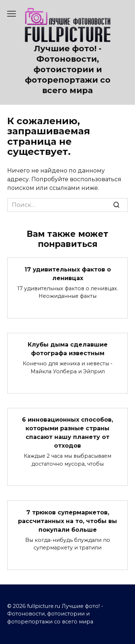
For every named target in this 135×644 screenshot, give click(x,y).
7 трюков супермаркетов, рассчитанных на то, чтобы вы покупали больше (67, 521)
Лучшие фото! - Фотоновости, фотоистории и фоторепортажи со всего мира (68, 69)
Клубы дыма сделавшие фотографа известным (68, 349)
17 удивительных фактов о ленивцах (68, 273)
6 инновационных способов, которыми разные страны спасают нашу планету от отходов (67, 433)
